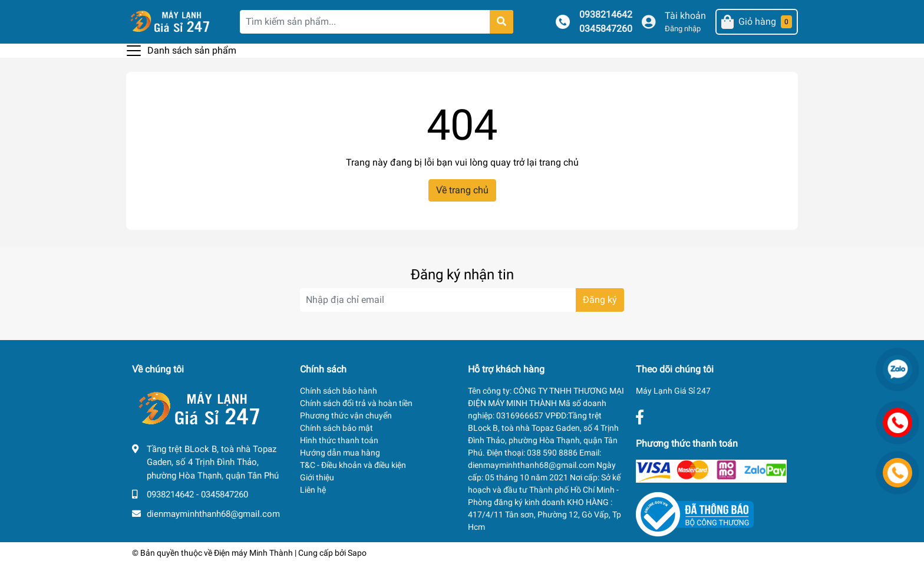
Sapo (357, 553)
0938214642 (606, 14)
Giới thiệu (317, 477)
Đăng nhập (683, 29)
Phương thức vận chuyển (346, 415)
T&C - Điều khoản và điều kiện (353, 465)
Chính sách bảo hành (339, 391)
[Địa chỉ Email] (462, 300)
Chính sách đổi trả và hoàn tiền (356, 403)
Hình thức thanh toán (339, 440)
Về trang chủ (462, 190)
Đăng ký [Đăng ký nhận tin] (600, 300)
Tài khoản (685, 16)
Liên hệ (313, 490)
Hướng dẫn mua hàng (340, 453)
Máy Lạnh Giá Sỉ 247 (673, 391)
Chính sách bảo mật (336, 428)
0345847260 (606, 29)
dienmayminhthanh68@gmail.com (213, 514)
